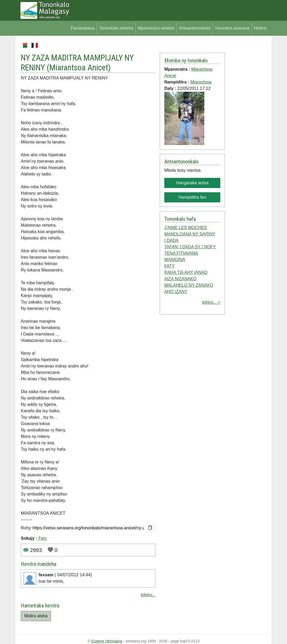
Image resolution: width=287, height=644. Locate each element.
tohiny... (148, 595)
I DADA (171, 240)
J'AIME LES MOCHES (186, 228)
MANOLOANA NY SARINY (190, 234)
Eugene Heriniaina (107, 641)
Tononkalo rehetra (116, 28)
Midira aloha (36, 616)
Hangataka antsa (192, 183)
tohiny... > (211, 302)
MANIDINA (175, 260)
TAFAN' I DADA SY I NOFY (190, 247)
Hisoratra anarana (232, 28)
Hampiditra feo (192, 197)
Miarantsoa (201, 82)
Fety (43, 538)
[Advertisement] (247, 122)
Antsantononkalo (195, 28)
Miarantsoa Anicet (79, 68)
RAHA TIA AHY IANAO (186, 272)
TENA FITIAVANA (181, 253)
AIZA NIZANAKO (180, 279)
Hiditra (260, 28)
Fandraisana (83, 28)
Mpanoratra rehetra (156, 28)
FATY (170, 266)
